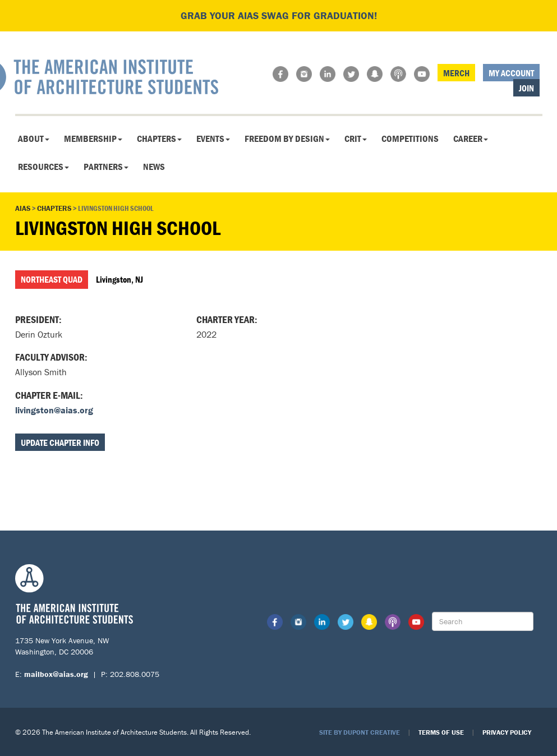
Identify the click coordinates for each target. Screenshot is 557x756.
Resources (43, 167)
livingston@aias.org (54, 410)
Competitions (410, 139)
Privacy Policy (507, 732)
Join (526, 88)
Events (213, 139)
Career (471, 139)
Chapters (159, 139)
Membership (93, 139)
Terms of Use (441, 732)
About (34, 139)
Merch (456, 73)
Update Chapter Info (60, 442)
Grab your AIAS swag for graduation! (279, 15)
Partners (106, 167)
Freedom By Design (287, 139)
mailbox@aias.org (56, 674)
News (154, 167)
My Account (511, 73)
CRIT (356, 139)
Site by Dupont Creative (360, 732)
